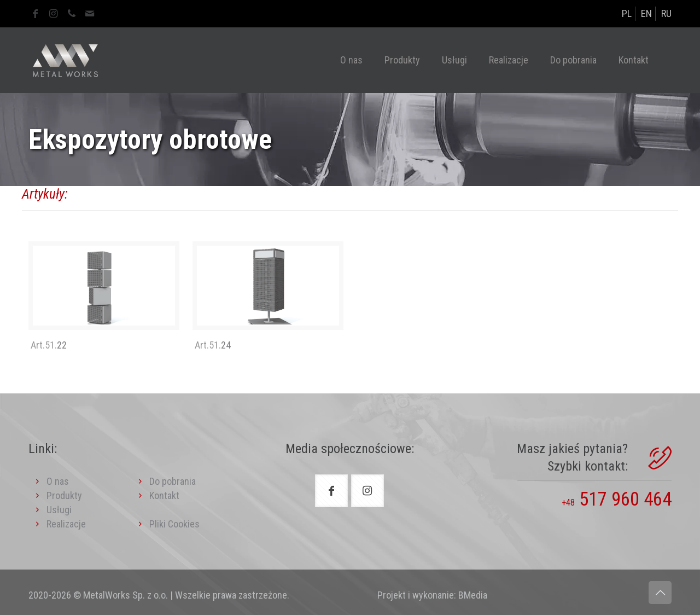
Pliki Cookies (167, 524)
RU (666, 13)
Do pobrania (173, 481)
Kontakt (164, 495)
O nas (58, 481)
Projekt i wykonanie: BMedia (432, 595)
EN (646, 13)
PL (627, 13)
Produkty (64, 495)
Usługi (59, 510)
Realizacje (66, 524)
